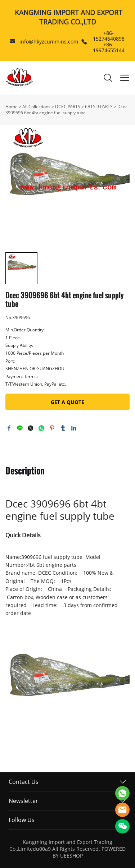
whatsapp (41, 428)
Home (12, 107)
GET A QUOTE (67, 402)
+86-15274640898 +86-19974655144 (109, 42)
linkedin (74, 428)
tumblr (63, 428)
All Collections (36, 107)
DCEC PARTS (68, 107)
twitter (31, 428)
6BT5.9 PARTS (99, 107)
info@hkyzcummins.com (49, 42)
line (20, 428)
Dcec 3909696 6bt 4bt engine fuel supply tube (66, 110)
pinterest (52, 428)
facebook (9, 428)
